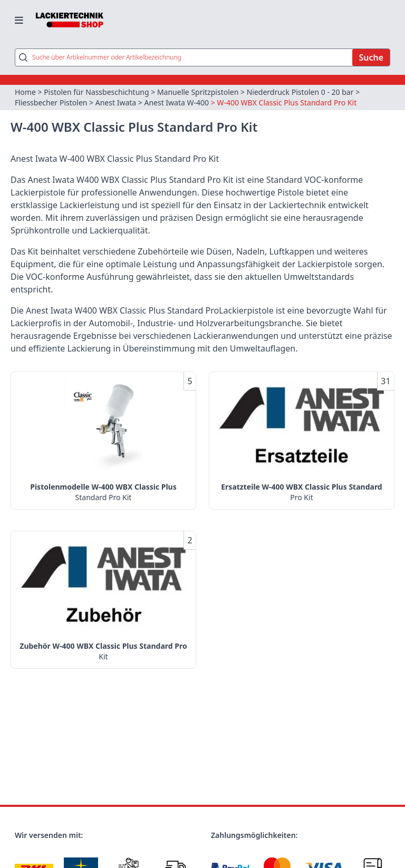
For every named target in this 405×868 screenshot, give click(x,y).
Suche (371, 57)
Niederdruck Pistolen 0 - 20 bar (300, 92)
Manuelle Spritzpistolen (198, 92)
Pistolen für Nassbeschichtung (96, 92)
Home (25, 92)
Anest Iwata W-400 (176, 103)
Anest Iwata (116, 103)
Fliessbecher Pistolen (51, 103)
